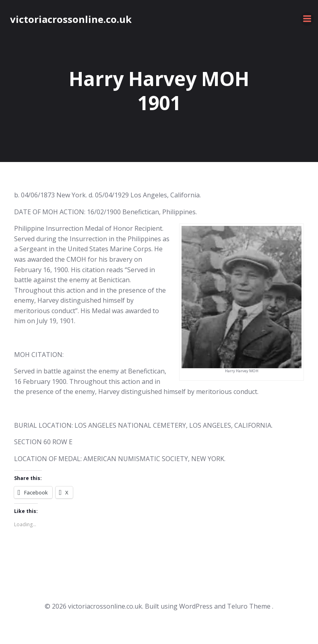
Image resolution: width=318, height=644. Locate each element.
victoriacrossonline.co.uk (71, 19)
